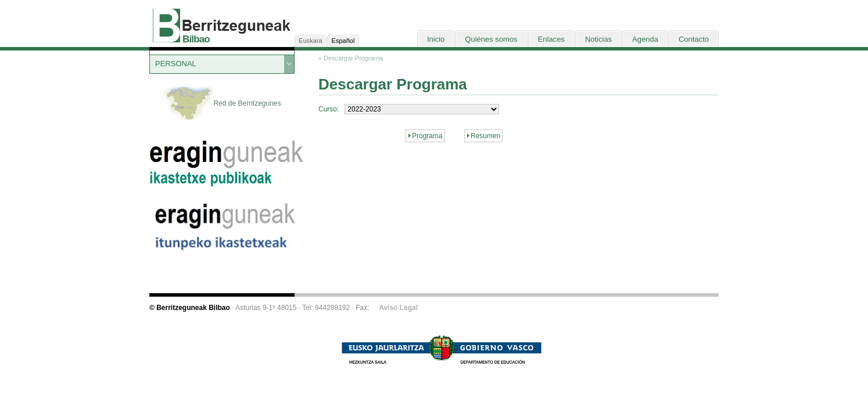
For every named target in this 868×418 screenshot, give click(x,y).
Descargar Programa (353, 58)
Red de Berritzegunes (222, 104)
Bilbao (196, 39)
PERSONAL (176, 64)
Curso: (329, 109)
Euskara (310, 41)
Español (343, 41)
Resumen (485, 136)
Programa (427, 136)
